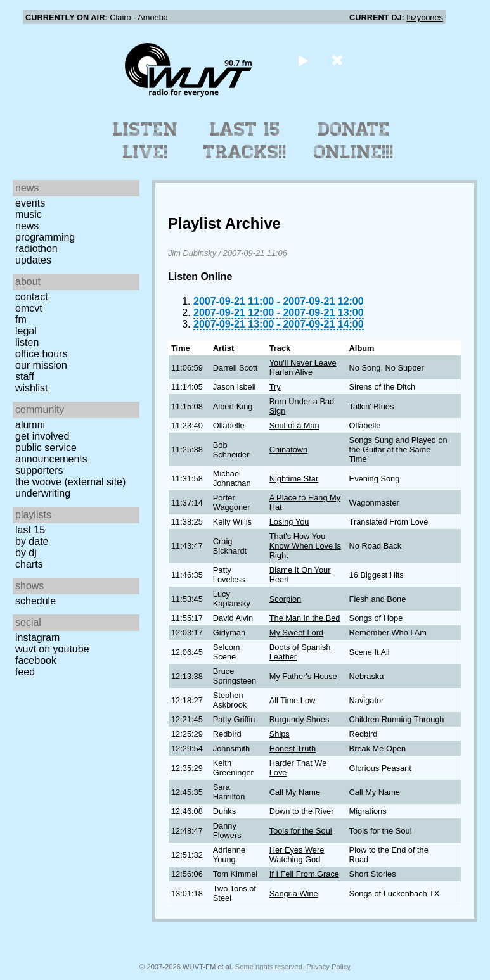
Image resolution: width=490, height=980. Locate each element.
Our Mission (41, 365)
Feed (25, 672)
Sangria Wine (294, 894)
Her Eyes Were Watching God (297, 855)
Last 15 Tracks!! (245, 141)
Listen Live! (145, 141)
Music (29, 214)
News (27, 226)
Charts (29, 564)
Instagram (37, 638)
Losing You (289, 522)
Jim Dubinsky (192, 253)
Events (30, 203)
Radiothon (36, 249)
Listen (27, 342)
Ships (280, 734)
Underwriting (43, 493)
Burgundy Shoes (300, 719)
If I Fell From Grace (304, 874)
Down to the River (302, 811)
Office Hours (41, 354)
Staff (25, 377)
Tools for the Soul (301, 831)
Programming (45, 237)
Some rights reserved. (270, 967)
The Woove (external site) (70, 482)
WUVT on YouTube (52, 649)
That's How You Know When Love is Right (305, 546)
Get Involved (42, 436)
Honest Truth (293, 748)
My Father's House (303, 676)
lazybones (425, 17)
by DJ (26, 553)
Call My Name (295, 792)
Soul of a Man (294, 425)
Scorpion (286, 599)
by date (32, 541)
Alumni (30, 425)
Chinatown (288, 449)
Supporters (39, 470)
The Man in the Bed (305, 618)
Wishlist (32, 388)
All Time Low (293, 700)
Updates (33, 260)
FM (21, 320)
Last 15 (30, 530)
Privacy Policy (328, 967)
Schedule (35, 601)
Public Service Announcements (51, 453)
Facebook (36, 660)
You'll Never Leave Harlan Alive (303, 367)
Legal (26, 331)
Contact (32, 297)
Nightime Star (294, 479)
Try (275, 387)
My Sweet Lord (296, 633)
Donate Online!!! (354, 141)
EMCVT (29, 308)
